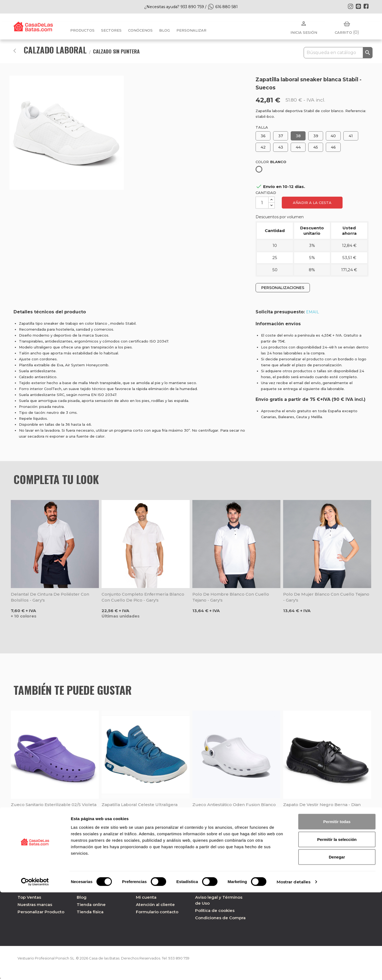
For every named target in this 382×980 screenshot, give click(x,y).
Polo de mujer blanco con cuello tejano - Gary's (326, 597)
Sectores (111, 30)
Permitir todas (337, 909)
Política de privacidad (218, 890)
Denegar (337, 944)
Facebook (366, 6)
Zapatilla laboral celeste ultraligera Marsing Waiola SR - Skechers (140, 808)
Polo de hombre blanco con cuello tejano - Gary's (231, 597)
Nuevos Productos (37, 890)
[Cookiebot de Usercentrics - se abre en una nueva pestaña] (35, 969)
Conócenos (140, 30)
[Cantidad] (262, 203)
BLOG (165, 30)
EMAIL (313, 312)
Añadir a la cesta (312, 203)
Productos (82, 30)
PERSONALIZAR (191, 30)
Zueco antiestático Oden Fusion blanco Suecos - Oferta (234, 808)
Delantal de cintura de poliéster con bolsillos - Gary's (50, 597)
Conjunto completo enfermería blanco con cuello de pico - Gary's (143, 597)
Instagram (350, 6)
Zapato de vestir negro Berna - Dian (322, 805)
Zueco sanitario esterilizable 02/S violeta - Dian (54, 808)
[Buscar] (338, 53)
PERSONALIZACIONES (283, 288)
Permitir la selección (337, 927)
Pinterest (358, 6)
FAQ (140, 890)
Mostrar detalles (294, 969)
